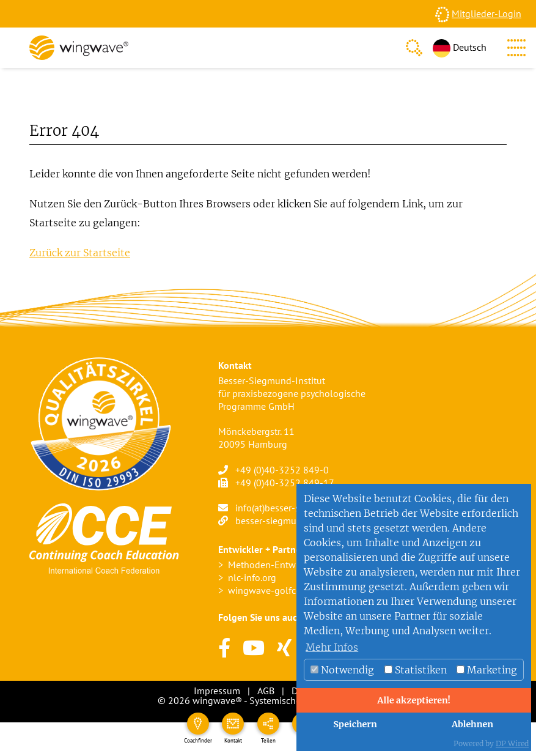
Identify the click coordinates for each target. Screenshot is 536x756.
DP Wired (512, 743)
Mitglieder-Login (486, 13)
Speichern (355, 724)
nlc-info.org (252, 577)
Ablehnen (472, 724)
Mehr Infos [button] (332, 647)
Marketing (487, 670)
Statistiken (416, 670)
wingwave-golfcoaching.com (288, 590)
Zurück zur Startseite (80, 253)
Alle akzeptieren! (414, 700)
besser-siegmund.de (277, 521)
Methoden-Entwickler (273, 565)
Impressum (217, 691)
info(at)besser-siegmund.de (292, 508)
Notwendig (342, 670)
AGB (266, 691)
